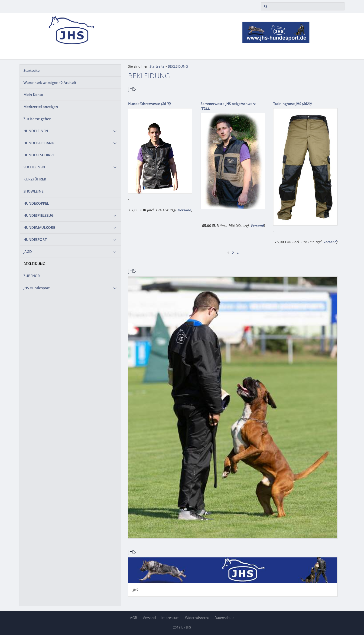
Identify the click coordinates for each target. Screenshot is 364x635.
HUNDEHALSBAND (39, 143)
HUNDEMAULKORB (39, 227)
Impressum (170, 618)
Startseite (32, 70)
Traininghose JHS (292, 104)
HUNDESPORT (35, 239)
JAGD (28, 252)
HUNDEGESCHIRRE (39, 155)
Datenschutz (224, 618)
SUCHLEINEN (34, 167)
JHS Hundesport (37, 288)
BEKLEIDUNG (34, 264)
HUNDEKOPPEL (36, 203)
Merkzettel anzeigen (41, 107)
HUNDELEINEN (36, 131)
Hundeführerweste (149, 104)
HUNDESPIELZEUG (39, 215)
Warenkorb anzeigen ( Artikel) (50, 82)
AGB (134, 618)
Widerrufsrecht (197, 618)
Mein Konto (33, 95)
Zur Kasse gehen (37, 119)
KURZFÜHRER (35, 179)
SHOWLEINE (33, 191)
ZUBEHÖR (32, 276)
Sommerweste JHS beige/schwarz (228, 106)
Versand (185, 210)
